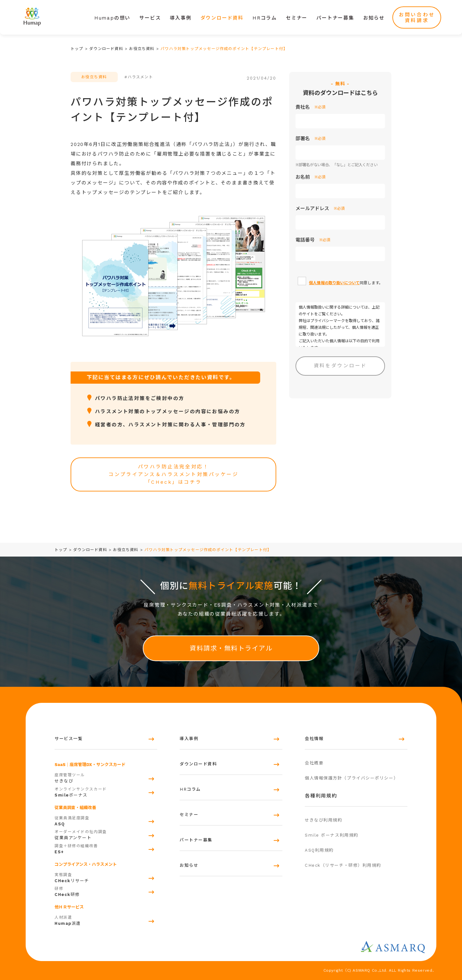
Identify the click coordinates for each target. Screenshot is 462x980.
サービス (150, 18)
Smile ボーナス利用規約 (332, 835)
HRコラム (265, 18)
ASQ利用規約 (319, 850)
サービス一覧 (68, 739)
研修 (106, 891)
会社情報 (314, 739)
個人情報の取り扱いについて (334, 283)
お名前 (310, 177)
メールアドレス (320, 209)
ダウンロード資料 (222, 18)
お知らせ (374, 18)
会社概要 (314, 763)
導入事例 (180, 18)
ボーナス (106, 791)
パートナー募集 (335, 18)
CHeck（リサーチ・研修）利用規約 (343, 865)
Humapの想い (112, 18)
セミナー (297, 18)
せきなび (106, 777)
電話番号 (313, 240)
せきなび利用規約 (323, 820)
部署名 (310, 139)
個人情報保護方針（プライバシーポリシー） (351, 778)
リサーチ (106, 877)
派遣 (106, 920)
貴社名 (310, 107)
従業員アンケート (106, 834)
